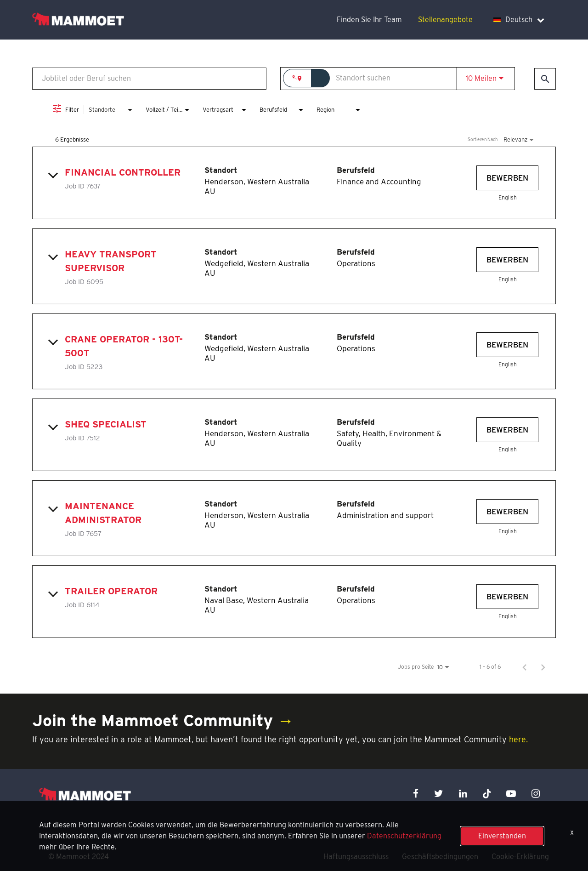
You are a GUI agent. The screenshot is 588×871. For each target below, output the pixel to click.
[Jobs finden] (545, 79)
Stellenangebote (445, 20)
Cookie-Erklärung (520, 857)
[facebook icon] (416, 794)
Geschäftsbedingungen (440, 857)
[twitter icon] (439, 794)
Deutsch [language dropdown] (519, 20)
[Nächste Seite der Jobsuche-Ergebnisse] (543, 667)
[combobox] (149, 78)
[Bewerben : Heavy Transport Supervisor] (507, 260)
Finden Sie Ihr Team (369, 20)
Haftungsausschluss (356, 857)
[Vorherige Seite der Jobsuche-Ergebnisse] (525, 667)
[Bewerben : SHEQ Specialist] (507, 430)
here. (518, 739)
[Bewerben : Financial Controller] (507, 178)
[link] (294, 183)
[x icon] (487, 794)
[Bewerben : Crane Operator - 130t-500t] (507, 345)
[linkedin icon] (463, 794)
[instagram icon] (536, 794)
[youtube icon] (511, 794)
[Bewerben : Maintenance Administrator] (507, 512)
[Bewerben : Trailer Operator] (507, 597)
